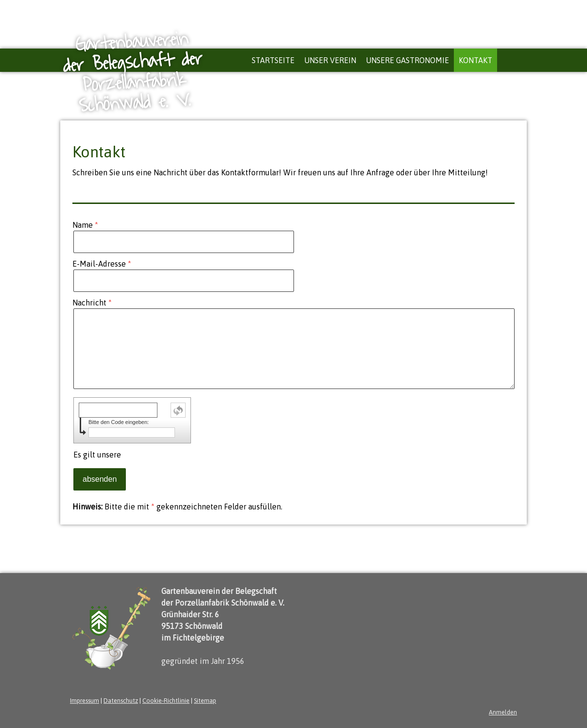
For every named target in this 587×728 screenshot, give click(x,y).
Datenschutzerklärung (162, 455)
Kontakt (475, 60)
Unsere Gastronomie (407, 60)
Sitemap (205, 701)
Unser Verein (330, 60)
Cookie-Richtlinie (166, 701)
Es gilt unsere (137, 455)
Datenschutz (121, 701)
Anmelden (503, 712)
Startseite (273, 60)
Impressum (85, 701)
